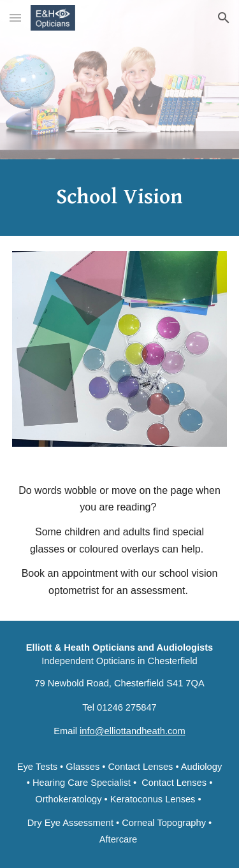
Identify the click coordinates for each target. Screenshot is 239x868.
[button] (15, 18)
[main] (120, 198)
